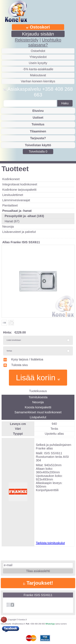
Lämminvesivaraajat (16, 200)
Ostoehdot (38, 51)
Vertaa (9, 351)
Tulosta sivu (15, 365)
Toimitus (38, 124)
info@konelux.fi (18, 624)
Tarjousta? (38, 138)
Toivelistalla (38, 151)
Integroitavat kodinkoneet (20, 184)
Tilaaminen (38, 131)
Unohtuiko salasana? (45, 42)
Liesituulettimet (13, 195)
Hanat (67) (12, 221)
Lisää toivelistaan (14, 340)
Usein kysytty (38, 63)
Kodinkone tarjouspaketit (19, 190)
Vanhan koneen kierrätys (38, 81)
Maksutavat (38, 75)
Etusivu (38, 111)
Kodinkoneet (11, 179)
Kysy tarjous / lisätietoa (23, 359)
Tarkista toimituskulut (50, 543)
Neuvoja (8, 227)
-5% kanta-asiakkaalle (38, 69)
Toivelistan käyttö (38, 145)
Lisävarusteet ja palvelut (19, 232)
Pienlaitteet (10, 205)
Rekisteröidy (27, 40)
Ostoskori (38, 27)
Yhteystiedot (38, 57)
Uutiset (38, 118)
